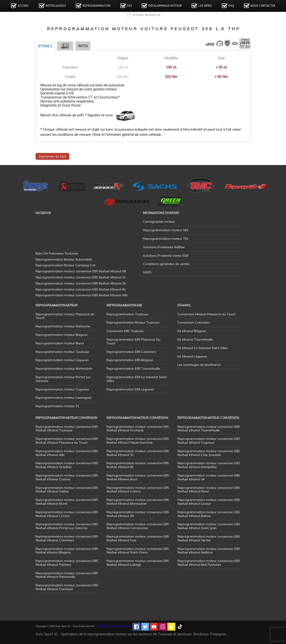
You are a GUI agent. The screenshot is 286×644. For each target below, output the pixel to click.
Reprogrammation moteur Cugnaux (62, 389)
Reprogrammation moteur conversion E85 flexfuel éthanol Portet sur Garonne (67, 526)
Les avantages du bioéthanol (199, 365)
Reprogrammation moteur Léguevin (62, 360)
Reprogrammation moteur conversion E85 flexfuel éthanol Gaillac (67, 490)
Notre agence (56, 6)
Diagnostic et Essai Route (61, 105)
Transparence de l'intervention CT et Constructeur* (80, 97)
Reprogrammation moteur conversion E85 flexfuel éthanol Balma (209, 514)
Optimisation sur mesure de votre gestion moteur (79, 89)
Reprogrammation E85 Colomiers (131, 352)
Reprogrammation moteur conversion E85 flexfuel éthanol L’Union (67, 514)
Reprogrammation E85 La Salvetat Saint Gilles (137, 379)
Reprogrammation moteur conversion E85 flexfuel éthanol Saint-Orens (138, 551)
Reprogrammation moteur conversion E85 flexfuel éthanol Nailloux (209, 551)
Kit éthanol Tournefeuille (195, 339)
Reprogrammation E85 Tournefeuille (133, 369)
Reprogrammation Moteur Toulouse (133, 322)
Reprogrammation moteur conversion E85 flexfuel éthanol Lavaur (209, 502)
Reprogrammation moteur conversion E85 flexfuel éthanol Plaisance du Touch (67, 441)
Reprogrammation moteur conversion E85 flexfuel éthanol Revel (209, 490)
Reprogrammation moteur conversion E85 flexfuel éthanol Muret (67, 502)
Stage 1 (45, 46)
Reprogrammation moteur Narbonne (63, 326)
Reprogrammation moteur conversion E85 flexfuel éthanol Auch (138, 477)
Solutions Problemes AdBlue (164, 247)
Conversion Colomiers (194, 322)
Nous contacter (263, 6)
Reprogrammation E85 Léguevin (130, 389)
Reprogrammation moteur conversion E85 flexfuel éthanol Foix (138, 538)
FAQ (231, 6)
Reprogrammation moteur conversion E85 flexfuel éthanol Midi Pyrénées (209, 563)
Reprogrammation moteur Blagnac (62, 335)
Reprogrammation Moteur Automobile (64, 259)
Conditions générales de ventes (166, 264)
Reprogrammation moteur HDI (166, 230)
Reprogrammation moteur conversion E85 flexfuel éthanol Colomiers (67, 538)
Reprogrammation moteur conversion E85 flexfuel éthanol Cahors (138, 490)
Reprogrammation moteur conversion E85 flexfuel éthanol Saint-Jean (209, 526)
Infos (83, 46)
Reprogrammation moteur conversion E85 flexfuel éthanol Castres (67, 477)
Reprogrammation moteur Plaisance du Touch (65, 316)
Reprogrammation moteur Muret (60, 343)
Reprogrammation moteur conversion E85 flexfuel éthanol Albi (67, 453)
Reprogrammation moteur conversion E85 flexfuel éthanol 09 (138, 514)
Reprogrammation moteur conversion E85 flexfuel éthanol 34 (209, 477)
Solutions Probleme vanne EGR (166, 256)
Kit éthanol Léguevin (192, 356)
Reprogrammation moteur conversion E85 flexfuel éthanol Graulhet (67, 465)
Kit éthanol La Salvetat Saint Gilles (203, 348)
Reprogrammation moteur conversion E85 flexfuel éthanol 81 (138, 465)
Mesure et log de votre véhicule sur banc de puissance (82, 85)
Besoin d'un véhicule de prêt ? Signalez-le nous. (77, 115)
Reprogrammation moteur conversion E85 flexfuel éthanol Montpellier (209, 465)
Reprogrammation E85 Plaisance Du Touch (133, 341)
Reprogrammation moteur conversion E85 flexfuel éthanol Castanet (67, 587)
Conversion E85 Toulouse (125, 331)
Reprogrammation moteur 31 (57, 406)
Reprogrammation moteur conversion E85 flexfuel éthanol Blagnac (67, 551)
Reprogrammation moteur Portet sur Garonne (63, 379)
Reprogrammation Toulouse (127, 314)
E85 (129, 6)
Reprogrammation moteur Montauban (64, 369)
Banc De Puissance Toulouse (57, 253)
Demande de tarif (52, 156)
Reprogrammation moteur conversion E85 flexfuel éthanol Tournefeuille (209, 429)
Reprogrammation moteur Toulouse (62, 352)
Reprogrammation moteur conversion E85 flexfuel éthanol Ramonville (67, 575)
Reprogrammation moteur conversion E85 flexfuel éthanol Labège (138, 563)
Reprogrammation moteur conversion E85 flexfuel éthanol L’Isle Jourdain (209, 453)
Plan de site (124, 626)
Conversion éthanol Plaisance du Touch (207, 314)
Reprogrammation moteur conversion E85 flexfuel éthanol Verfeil (209, 538)
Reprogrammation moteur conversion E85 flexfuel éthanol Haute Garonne (138, 441)
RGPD (147, 272)
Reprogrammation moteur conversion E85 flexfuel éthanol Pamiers (67, 563)
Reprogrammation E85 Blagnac (130, 360)
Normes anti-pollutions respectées (67, 101)
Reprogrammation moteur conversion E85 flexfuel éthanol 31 (138, 453)
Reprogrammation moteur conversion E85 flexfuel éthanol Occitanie (138, 429)
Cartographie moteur (159, 222)
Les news (205, 6)
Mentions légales (106, 626)
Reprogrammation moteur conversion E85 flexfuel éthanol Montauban (138, 502)
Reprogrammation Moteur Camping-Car (66, 265)
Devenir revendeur (146, 15)
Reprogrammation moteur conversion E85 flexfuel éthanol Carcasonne (138, 526)
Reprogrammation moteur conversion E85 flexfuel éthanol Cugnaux (209, 441)
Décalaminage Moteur (165, 6)
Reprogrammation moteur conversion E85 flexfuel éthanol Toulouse (67, 429)
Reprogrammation (97, 6)
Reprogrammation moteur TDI (165, 239)
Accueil (23, 6)
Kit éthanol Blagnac (192, 331)
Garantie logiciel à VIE (57, 93)
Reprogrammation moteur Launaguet (64, 398)
